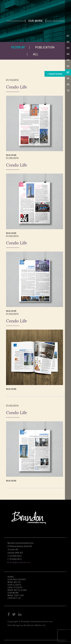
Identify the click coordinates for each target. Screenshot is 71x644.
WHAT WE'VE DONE (17, 590)
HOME (11, 577)
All (36, 54)
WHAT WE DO (14, 582)
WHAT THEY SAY (16, 595)
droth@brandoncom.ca (20, 562)
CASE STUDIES (15, 588)
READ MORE (11, 155)
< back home (55, 74)
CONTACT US (14, 598)
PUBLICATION (45, 47)
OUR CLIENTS (14, 585)
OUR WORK (13, 593)
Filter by (18, 47)
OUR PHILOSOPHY (17, 580)
